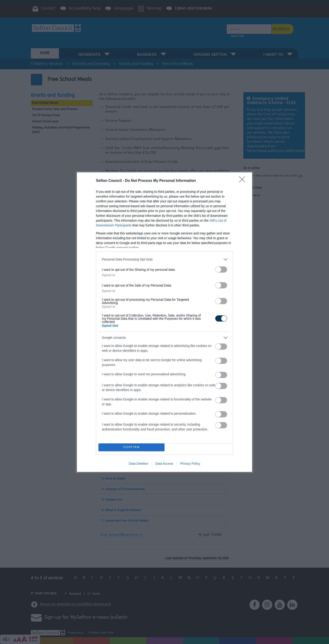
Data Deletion (139, 464)
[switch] (221, 270)
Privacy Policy (190, 464)
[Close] (244, 181)
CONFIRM (131, 447)
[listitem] (164, 259)
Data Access (164, 464)
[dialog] (164, 322)
